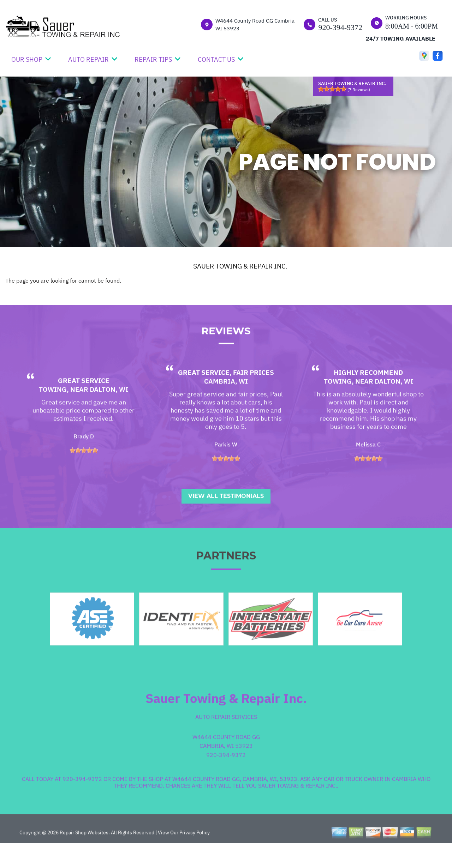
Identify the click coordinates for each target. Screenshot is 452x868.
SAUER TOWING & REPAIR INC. (240, 266)
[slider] (332, 89)
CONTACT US (216, 59)
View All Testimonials (226, 516)
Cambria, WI (226, 402)
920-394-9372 (340, 27)
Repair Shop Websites (84, 853)
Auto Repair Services (226, 737)
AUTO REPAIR (88, 59)
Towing (53, 410)
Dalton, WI (109, 410)
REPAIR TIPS (153, 59)
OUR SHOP (27, 59)
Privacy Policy (195, 853)
